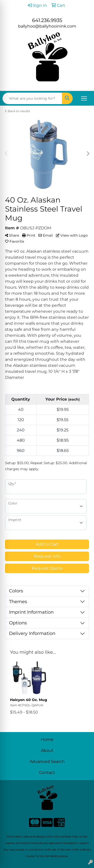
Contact (47, 772)
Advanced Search (47, 761)
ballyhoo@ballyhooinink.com (47, 26)
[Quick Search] (32, 98)
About (47, 750)
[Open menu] (84, 98)
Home (47, 739)
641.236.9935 (47, 20)
